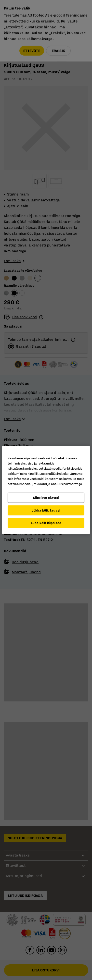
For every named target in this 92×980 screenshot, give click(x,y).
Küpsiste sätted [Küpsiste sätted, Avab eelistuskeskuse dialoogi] (46, 498)
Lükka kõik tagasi (46, 510)
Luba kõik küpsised (46, 523)
